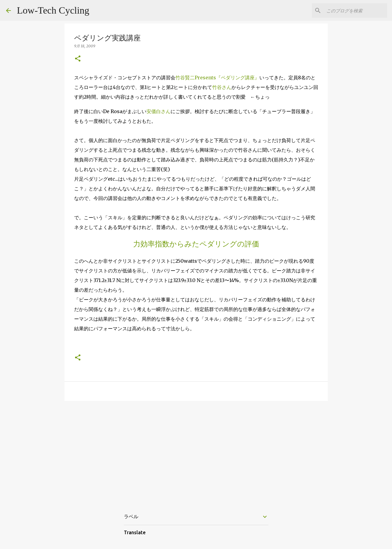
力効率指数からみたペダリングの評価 (196, 244)
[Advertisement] (196, 452)
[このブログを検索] (356, 11)
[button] (78, 59)
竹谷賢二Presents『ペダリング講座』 (217, 78)
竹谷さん (222, 87)
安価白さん (158, 111)
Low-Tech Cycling (53, 10)
